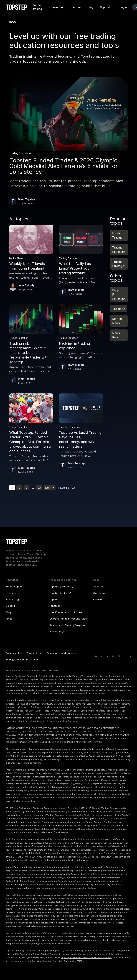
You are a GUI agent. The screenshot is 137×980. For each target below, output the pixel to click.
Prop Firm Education (119, 295)
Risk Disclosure (70, 721)
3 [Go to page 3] (26, 488)
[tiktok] (125, 656)
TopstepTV (56, 606)
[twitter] (102, 656)
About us (99, 587)
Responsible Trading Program (67, 625)
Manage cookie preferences (22, 659)
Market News (117, 321)
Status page (13, 599)
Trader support (15, 587)
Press (9, 619)
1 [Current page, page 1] (12, 488)
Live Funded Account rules (66, 612)
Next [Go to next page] (50, 488)
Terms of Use (17, 843)
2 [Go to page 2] (19, 488)
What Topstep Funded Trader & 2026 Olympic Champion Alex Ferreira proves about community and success (31, 442)
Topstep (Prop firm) (61, 587)
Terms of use (34, 653)
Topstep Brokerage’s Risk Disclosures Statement (86, 958)
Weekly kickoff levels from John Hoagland (27, 266)
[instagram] (113, 656)
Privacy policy (14, 653)
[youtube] (107, 656)
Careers (98, 599)
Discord (10, 606)
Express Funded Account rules (68, 619)
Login (123, 7)
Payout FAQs (57, 631)
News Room (116, 335)
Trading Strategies (119, 264)
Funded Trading (117, 235)
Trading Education (119, 250)
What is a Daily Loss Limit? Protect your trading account (76, 268)
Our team (99, 593)
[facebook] (96, 656)
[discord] (131, 656)
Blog (91, 7)
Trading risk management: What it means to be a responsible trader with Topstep (29, 353)
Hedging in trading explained (74, 346)
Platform (76, 7)
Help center (13, 593)
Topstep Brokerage (61, 593)
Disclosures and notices (61, 653)
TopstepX (119, 309)
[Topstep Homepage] (16, 7)
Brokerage (58, 7)
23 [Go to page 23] (39, 488)
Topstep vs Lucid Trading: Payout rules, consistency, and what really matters (81, 439)
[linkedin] (119, 656)
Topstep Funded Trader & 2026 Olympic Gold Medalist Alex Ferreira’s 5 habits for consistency (64, 166)
